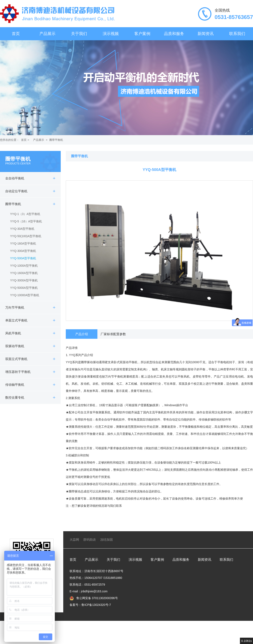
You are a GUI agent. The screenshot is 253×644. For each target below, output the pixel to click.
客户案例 (142, 34)
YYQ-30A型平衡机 (22, 229)
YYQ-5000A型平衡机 (24, 288)
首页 (16, 34)
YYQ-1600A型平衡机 (24, 273)
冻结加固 (106, 540)
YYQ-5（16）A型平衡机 (26, 221)
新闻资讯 (206, 34)
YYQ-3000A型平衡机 (24, 280)
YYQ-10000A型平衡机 (25, 295)
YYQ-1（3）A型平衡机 (25, 214)
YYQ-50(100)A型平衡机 (26, 236)
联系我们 (237, 34)
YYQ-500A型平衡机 (23, 258)
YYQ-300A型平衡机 (23, 251)
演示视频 (111, 34)
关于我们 (79, 34)
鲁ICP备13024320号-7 (96, 605)
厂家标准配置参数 (113, 334)
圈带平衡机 (56, 140)
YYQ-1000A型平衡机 (24, 266)
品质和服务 (174, 34)
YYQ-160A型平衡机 (23, 243)
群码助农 (90, 540)
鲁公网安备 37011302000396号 (97, 598)
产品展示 (47, 34)
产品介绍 (82, 334)
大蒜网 (74, 540)
